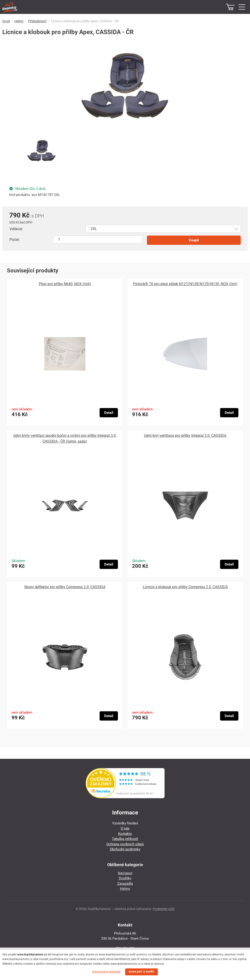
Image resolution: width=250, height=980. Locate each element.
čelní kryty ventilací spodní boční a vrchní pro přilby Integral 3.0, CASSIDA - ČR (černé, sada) (65, 438)
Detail (109, 413)
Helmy (19, 21)
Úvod (6, 21)
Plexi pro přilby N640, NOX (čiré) (65, 284)
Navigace (125, 873)
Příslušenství (37, 21)
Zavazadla (125, 884)
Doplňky (125, 878)
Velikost (16, 229)
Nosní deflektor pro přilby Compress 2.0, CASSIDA (65, 587)
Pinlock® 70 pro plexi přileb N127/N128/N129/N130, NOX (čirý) (185, 284)
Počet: (15, 240)
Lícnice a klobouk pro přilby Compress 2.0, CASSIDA (185, 587)
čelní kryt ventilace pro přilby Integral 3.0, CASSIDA (185, 436)
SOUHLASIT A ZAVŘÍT (141, 972)
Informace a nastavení (106, 972)
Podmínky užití (164, 909)
